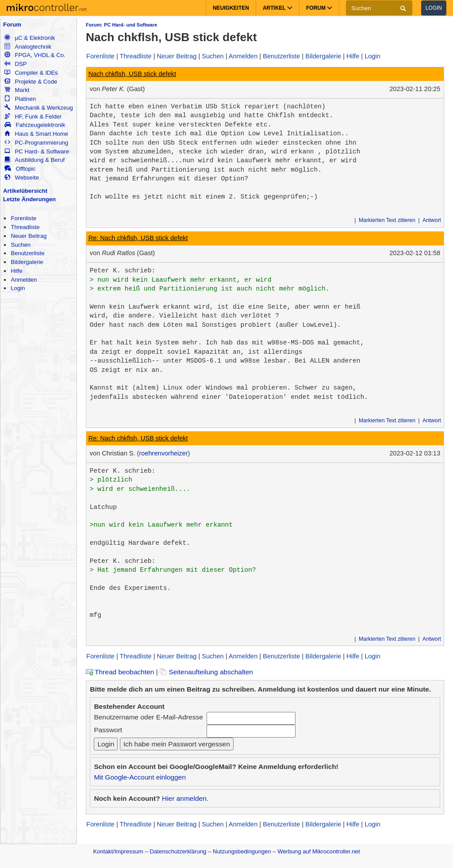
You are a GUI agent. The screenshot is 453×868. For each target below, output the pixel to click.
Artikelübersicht (25, 191)
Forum (12, 25)
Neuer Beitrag (29, 236)
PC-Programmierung (36, 143)
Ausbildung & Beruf (35, 160)
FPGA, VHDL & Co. (35, 55)
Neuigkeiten (231, 8)
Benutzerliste (27, 253)
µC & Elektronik (30, 38)
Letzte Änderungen (29, 199)
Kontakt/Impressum (118, 851)
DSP (15, 64)
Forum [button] (319, 8)
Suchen (21, 245)
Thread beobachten (120, 672)
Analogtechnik (28, 47)
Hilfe (16, 271)
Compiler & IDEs (31, 73)
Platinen (20, 99)
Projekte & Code (31, 82)
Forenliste (23, 218)
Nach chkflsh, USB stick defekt (132, 74)
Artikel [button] (278, 8)
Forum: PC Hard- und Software (121, 25)
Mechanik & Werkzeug (38, 108)
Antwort (432, 220)
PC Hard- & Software (37, 151)
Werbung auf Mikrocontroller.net (319, 851)
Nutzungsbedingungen (242, 851)
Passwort (108, 730)
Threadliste (25, 227)
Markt (17, 90)
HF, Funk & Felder (33, 117)
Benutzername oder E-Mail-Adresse (148, 717)
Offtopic (20, 169)
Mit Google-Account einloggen (140, 777)
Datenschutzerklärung (178, 851)
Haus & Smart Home (36, 134)
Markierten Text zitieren (387, 220)
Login (434, 8)
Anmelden (24, 280)
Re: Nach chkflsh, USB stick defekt (138, 238)
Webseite (22, 178)
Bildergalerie (27, 262)
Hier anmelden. (185, 798)
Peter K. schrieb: (123, 271)
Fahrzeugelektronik (35, 125)
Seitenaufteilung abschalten (206, 672)
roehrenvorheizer (163, 453)
